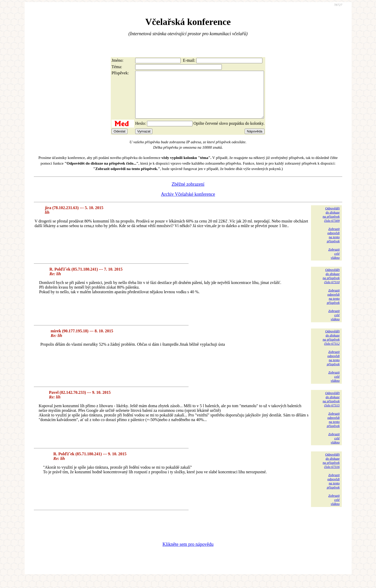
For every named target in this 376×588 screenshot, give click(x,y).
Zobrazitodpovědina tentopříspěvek (333, 244)
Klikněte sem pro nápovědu (188, 554)
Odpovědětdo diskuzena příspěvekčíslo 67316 (331, 470)
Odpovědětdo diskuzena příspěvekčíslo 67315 (331, 408)
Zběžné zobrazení (188, 193)
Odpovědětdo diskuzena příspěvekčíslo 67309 (331, 224)
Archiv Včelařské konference (188, 203)
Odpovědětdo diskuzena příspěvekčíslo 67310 (331, 285)
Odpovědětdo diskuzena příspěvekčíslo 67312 (331, 347)
